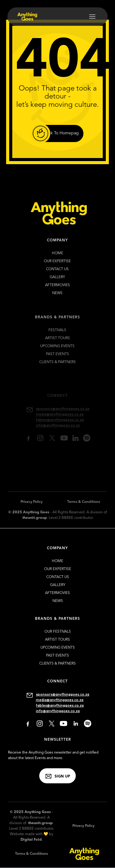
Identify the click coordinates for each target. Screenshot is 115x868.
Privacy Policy (32, 502)
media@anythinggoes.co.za (60, 700)
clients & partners (57, 664)
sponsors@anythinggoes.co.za (63, 694)
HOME (57, 256)
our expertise (58, 264)
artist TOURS (57, 344)
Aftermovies (57, 287)
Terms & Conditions (84, 502)
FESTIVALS (58, 336)
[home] (25, 17)
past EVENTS (57, 360)
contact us (58, 272)
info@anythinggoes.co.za (58, 711)
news (58, 295)
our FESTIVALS (58, 632)
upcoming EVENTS (58, 352)
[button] (92, 17)
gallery (58, 280)
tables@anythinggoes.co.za (60, 705)
